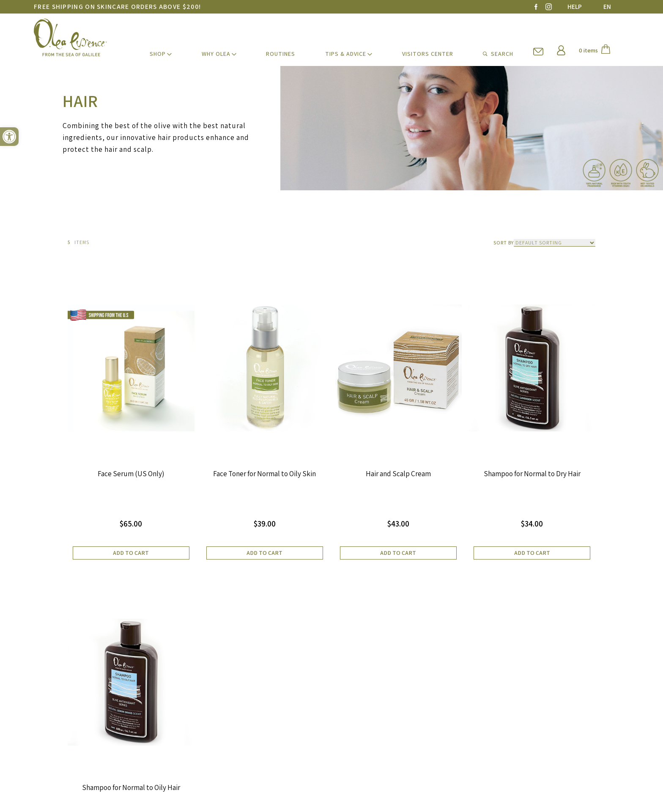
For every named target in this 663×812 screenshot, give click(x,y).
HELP (575, 7)
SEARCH (498, 54)
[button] (9, 137)
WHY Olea (216, 54)
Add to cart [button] (131, 553)
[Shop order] (555, 243)
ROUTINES (281, 54)
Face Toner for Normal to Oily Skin (264, 474)
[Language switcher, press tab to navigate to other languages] (605, 7)
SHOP (158, 54)
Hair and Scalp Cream (398, 474)
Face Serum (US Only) (131, 474)
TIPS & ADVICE (346, 54)
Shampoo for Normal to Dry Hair (532, 474)
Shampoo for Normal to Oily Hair (131, 788)
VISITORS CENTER (428, 54)
